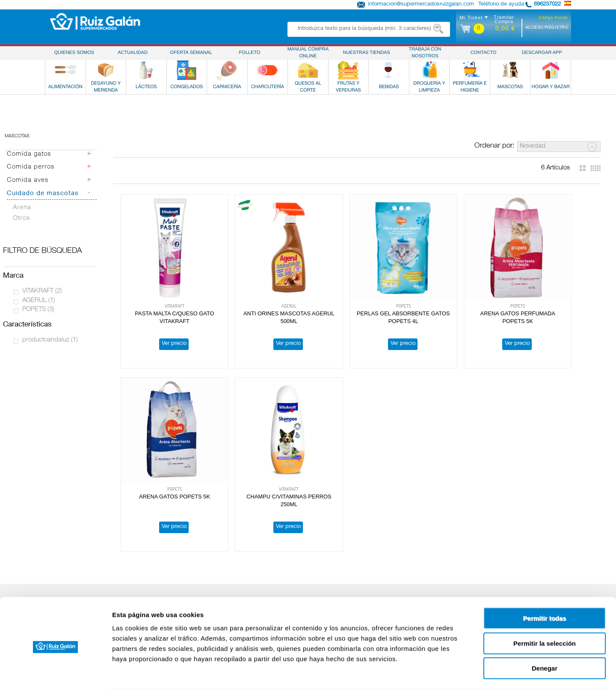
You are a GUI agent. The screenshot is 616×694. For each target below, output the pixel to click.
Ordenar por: (495, 146)
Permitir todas (545, 589)
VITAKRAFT (42, 291)
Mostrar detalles (463, 677)
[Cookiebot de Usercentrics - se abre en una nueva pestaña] (55, 677)
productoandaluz (50, 340)
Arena (22, 208)
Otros (21, 218)
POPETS (38, 310)
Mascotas (17, 136)
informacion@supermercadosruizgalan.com (421, 4)
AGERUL (39, 301)
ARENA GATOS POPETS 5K (548, 295)
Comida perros (31, 167)
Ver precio (165, 325)
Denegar (545, 639)
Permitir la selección (545, 615)
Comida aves (28, 180)
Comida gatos (29, 154)
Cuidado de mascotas (43, 194)
